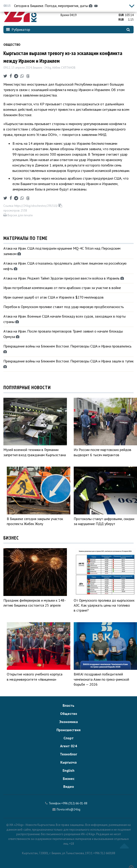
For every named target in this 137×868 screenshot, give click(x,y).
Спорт (69, 738)
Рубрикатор (18, 29)
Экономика (68, 722)
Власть (68, 705)
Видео (69, 786)
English (68, 770)
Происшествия (68, 730)
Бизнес (69, 779)
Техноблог (68, 754)
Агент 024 (68, 746)
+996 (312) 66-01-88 (74, 803)
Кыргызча (68, 762)
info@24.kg (73, 809)
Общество (12, 45)
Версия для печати (18, 215)
